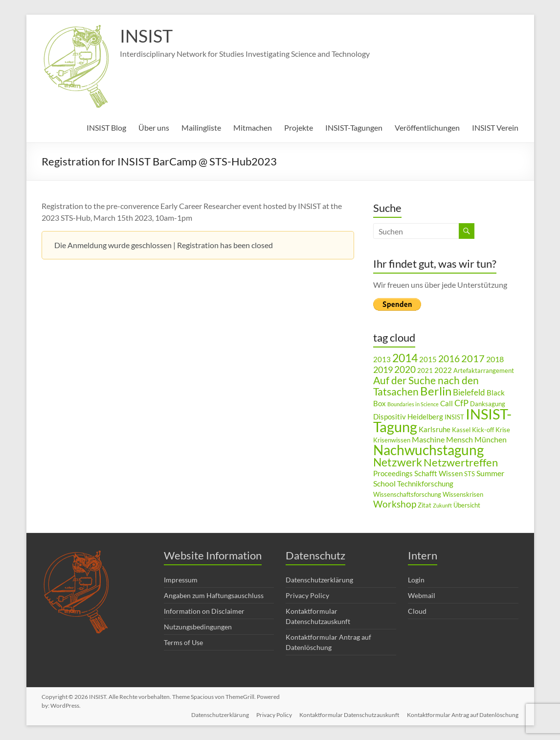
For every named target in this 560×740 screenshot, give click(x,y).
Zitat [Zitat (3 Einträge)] (425, 505)
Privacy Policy (307, 595)
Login (416, 580)
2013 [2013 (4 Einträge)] (382, 359)
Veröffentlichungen (427, 127)
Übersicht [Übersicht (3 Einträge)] (467, 505)
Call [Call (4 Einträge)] (447, 404)
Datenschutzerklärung (319, 580)
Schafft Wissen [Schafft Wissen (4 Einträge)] (438, 474)
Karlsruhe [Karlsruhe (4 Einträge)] (435, 429)
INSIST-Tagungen (354, 127)
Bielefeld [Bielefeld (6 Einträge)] (469, 392)
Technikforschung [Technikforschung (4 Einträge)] (425, 484)
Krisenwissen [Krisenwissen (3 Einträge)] (392, 440)
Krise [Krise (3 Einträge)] (503, 430)
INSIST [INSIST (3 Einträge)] (454, 417)
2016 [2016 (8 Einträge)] (449, 358)
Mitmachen (253, 127)
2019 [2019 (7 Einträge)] (383, 370)
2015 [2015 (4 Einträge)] (428, 359)
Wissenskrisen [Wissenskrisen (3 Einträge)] (463, 494)
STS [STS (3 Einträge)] (470, 474)
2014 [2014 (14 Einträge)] (405, 358)
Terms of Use (183, 642)
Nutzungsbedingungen (198, 627)
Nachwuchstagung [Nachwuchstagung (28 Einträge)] (428, 450)
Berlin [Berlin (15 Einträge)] (436, 391)
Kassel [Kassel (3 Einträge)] (461, 430)
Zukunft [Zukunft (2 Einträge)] (442, 505)
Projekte (299, 127)
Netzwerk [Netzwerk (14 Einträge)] (398, 462)
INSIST (146, 36)
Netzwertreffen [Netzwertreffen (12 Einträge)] (461, 462)
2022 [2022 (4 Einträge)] (443, 370)
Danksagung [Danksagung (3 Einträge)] (488, 404)
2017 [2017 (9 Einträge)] (473, 358)
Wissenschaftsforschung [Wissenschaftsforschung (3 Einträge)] (407, 494)
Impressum (181, 580)
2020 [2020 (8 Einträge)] (405, 369)
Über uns (154, 127)
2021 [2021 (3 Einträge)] (425, 370)
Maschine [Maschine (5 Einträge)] (428, 439)
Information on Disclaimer (204, 611)
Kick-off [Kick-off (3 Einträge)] (483, 430)
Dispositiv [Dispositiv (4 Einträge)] (390, 417)
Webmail (422, 595)
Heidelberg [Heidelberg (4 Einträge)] (425, 417)
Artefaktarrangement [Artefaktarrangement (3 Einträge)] (484, 370)
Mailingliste (201, 127)
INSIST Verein (495, 127)
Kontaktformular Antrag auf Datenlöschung (463, 714)
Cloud (417, 611)
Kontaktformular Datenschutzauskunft (349, 714)
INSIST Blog (106, 127)
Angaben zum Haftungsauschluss (214, 595)
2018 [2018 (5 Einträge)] (495, 359)
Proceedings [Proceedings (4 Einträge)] (393, 474)
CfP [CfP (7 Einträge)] (461, 403)
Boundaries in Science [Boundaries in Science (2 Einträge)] (413, 404)
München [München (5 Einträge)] (491, 439)
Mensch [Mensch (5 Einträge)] (459, 439)
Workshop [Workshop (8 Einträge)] (395, 504)
